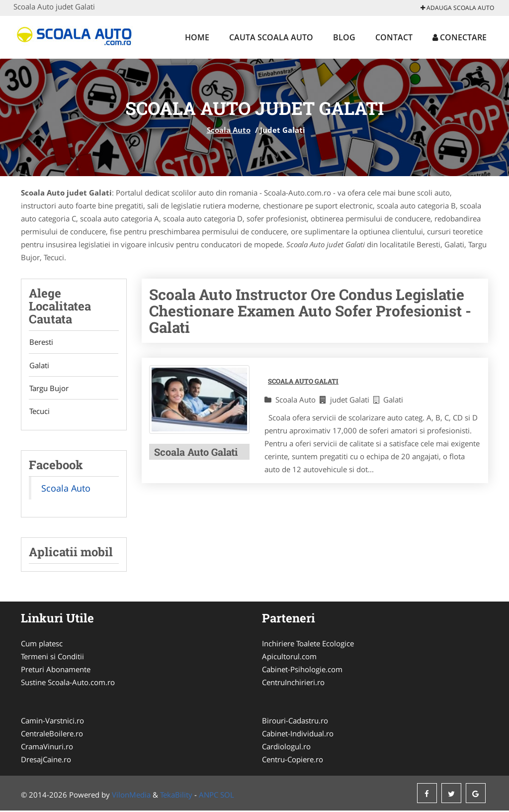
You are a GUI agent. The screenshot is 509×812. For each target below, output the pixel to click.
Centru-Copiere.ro (293, 761)
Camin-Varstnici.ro (52, 722)
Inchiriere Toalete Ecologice (308, 645)
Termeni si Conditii (52, 658)
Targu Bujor (48, 389)
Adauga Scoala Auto (457, 8)
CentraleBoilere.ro (52, 735)
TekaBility (176, 796)
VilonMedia (131, 796)
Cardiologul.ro (286, 748)
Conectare (460, 37)
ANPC (209, 796)
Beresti (41, 342)
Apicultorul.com (289, 658)
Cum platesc (42, 645)
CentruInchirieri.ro (293, 684)
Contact (394, 37)
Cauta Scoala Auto (271, 37)
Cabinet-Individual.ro (298, 735)
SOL (227, 796)
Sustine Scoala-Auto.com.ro (68, 684)
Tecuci (39, 412)
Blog (344, 37)
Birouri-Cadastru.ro (295, 722)
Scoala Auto (229, 130)
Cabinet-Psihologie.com (302, 671)
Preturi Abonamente (56, 671)
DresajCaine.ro (46, 761)
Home (197, 37)
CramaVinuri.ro (47, 748)
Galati (39, 366)
